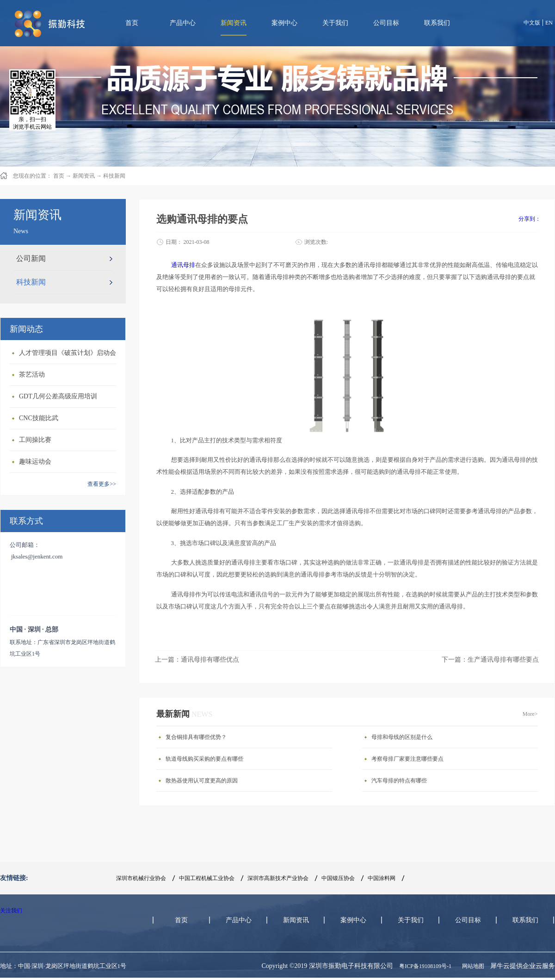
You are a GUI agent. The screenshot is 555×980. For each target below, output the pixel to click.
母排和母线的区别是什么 (402, 737)
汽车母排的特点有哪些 (399, 781)
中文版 (532, 23)
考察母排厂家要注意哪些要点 (407, 759)
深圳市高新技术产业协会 (278, 878)
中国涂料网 (382, 878)
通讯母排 (183, 265)
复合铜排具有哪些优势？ (196, 737)
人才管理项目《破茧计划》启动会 (68, 353)
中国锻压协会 (338, 878)
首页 (132, 23)
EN (549, 23)
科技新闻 (114, 176)
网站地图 (472, 966)
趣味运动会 (35, 462)
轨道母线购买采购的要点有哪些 (204, 759)
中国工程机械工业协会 (207, 878)
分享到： (530, 219)
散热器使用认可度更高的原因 (202, 781)
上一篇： (197, 660)
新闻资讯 (84, 176)
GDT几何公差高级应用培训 (58, 396)
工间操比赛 (35, 440)
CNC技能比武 (39, 418)
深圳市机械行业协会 (141, 878)
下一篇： (490, 660)
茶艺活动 (32, 375)
